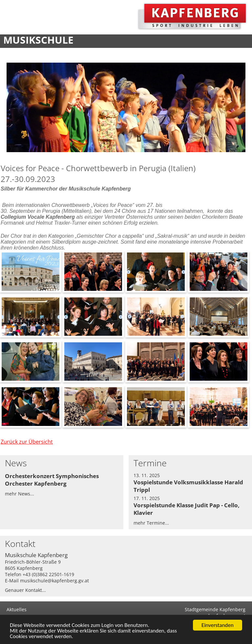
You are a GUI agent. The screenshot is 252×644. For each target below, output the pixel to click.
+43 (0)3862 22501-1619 (48, 574)
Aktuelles (17, 609)
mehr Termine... (151, 523)
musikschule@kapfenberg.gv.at (54, 581)
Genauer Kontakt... (25, 590)
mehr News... (20, 494)
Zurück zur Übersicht (27, 442)
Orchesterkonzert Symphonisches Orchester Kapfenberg (52, 480)
